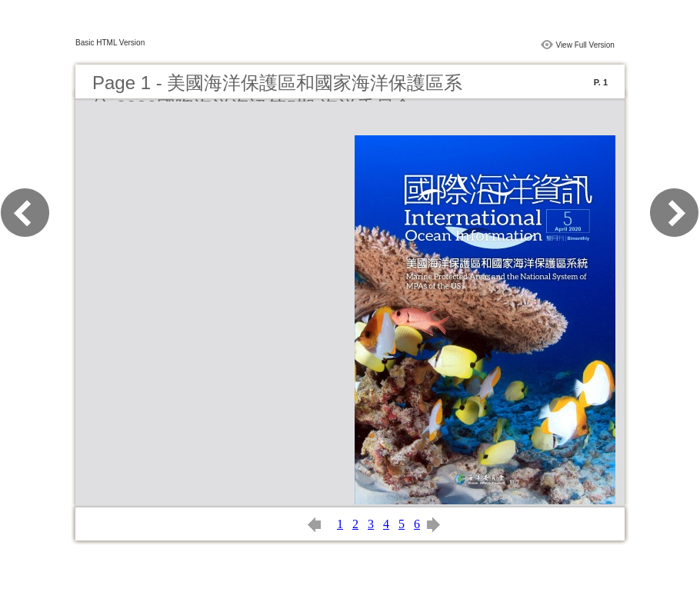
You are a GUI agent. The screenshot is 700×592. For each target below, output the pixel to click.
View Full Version (585, 45)
